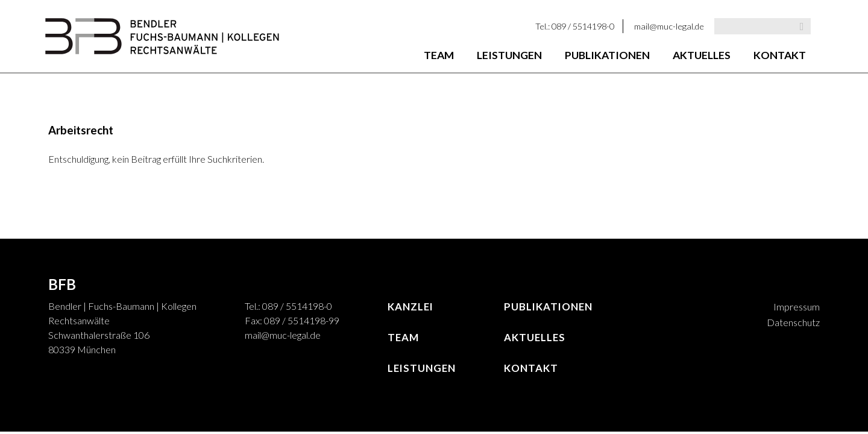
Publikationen (607, 55)
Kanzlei (410, 307)
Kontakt (780, 55)
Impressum (797, 307)
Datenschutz (793, 322)
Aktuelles (702, 55)
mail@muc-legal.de (669, 26)
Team (439, 55)
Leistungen (509, 55)
